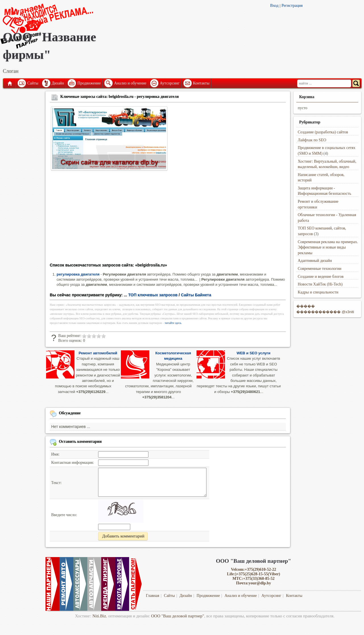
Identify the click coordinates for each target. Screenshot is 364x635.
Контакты (201, 83)
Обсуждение (70, 413)
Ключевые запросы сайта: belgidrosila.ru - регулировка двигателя (120, 97)
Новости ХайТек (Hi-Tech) (320, 284)
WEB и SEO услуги (254, 353)
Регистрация (292, 6)
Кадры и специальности (318, 292)
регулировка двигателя (78, 274)
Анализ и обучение (130, 83)
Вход (274, 6)
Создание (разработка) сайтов (323, 132)
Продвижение (89, 83)
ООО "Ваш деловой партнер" (178, 616)
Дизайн (58, 83)
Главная (9, 83)
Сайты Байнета (196, 295)
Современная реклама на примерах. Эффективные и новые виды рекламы (328, 247)
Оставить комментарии (80, 441)
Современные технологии (320, 269)
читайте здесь (173, 323)
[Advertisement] (168, 218)
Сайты (33, 83)
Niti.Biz (99, 616)
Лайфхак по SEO (312, 140)
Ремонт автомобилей (98, 353)
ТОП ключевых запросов (153, 295)
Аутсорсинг (170, 83)
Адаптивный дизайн (315, 261)
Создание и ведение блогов (321, 277)
